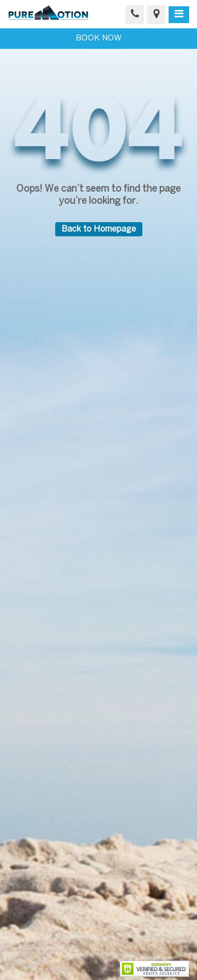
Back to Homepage (99, 229)
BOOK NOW (98, 38)
